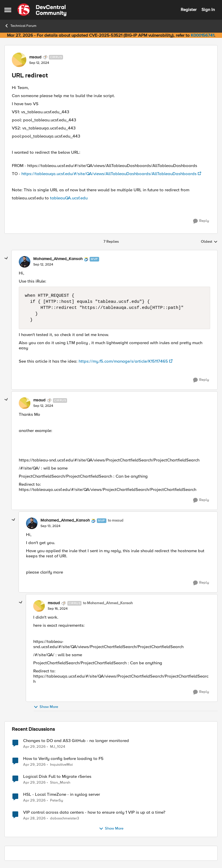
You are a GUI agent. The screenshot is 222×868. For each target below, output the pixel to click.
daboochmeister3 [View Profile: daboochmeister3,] (64, 818)
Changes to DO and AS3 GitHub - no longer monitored (76, 741)
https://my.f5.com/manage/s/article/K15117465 (123, 361)
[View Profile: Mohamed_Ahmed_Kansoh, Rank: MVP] (25, 262)
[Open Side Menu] (8, 10)
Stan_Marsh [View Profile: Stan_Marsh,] (60, 782)
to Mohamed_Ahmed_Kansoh (108, 603)
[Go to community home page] (42, 10)
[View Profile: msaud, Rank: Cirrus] (19, 60)
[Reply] (201, 221)
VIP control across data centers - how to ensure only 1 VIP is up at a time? (94, 812)
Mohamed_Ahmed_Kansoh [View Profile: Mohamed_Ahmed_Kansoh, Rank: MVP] (58, 259)
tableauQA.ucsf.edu (69, 198)
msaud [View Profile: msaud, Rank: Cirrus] (35, 57)
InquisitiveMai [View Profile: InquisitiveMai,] (61, 764)
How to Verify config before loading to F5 (63, 759)
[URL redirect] (43, 265)
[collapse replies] (6, 258)
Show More (46, 707)
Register (189, 10)
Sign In (208, 10)
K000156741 (202, 35)
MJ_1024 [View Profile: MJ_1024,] (58, 746)
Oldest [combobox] (209, 242)
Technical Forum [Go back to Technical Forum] (20, 26)
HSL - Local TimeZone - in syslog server (62, 794)
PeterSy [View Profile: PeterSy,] (57, 800)
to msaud (116, 521)
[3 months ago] (34, 747)
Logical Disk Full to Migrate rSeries (57, 777)
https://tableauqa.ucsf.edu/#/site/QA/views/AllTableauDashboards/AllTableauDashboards (109, 174)
